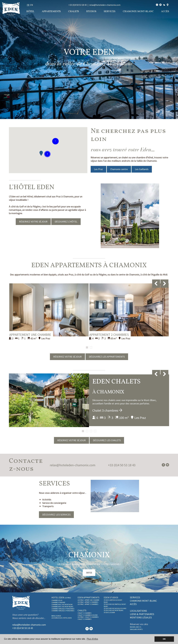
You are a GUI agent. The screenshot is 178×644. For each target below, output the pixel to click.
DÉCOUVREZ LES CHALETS (107, 440)
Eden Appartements (89, 597)
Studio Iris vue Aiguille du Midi (115, 608)
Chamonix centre (119, 169)
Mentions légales (141, 617)
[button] (47, 154)
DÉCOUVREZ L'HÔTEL (66, 222)
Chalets (74, 11)
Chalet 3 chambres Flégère (88, 615)
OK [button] (164, 639)
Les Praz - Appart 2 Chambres (88, 602)
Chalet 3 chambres (107, 410)
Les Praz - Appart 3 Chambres (88, 604)
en (32, 5)
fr (28, 5)
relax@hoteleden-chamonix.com (105, 5)
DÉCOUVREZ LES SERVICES (56, 515)
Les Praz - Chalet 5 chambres (88, 617)
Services (110, 11)
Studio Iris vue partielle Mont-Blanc (115, 605)
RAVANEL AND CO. (136, 627)
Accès (165, 11)
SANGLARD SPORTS (136, 629)
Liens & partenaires (142, 614)
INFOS (89, 573)
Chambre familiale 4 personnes (63, 609)
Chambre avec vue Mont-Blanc (62, 607)
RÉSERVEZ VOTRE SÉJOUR (33, 222)
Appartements (51, 11)
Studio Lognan (109, 612)
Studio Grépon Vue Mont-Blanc (113, 601)
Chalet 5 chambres (84, 619)
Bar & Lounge (56, 616)
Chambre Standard (58, 602)
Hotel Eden (61, 597)
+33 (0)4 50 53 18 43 (78, 5)
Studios (91, 11)
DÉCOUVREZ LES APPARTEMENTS (107, 357)
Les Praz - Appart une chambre (88, 600)
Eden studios (111, 597)
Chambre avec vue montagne (62, 605)
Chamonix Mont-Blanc (138, 11)
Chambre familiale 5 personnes (63, 611)
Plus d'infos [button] (92, 639)
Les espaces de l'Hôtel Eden (62, 618)
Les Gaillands (142, 169)
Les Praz (98, 169)
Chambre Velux (57, 600)
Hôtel (30, 11)
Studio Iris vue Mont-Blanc (114, 610)
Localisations (138, 611)
